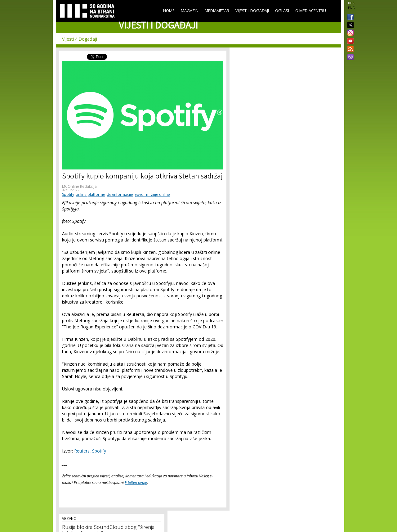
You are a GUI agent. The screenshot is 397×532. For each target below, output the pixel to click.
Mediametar (217, 11)
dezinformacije (120, 194)
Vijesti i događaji (252, 11)
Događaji (88, 39)
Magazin (190, 11)
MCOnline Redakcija (79, 186)
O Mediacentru (311, 11)
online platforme (90, 194)
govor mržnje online (152, 194)
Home (169, 11)
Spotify (68, 194)
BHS (351, 3)
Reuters (82, 451)
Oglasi (282, 11)
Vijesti (68, 39)
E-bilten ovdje (136, 482)
